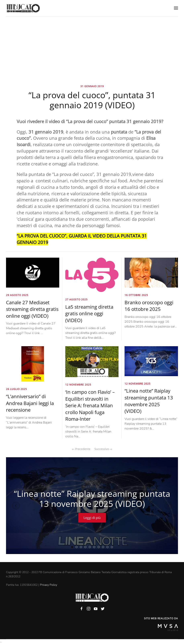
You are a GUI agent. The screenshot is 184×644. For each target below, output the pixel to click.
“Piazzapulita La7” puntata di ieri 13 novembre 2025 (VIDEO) (100, 547)
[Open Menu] (176, 8)
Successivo (103, 449)
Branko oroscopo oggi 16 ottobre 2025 (149, 306)
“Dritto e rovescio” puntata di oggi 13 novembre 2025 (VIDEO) (86, 547)
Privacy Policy (49, 585)
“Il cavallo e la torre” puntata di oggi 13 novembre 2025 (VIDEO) (113, 547)
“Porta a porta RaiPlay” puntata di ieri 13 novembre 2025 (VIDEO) (77, 547)
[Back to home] (23, 8)
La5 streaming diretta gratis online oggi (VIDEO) (89, 313)
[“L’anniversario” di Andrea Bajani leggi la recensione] (33, 364)
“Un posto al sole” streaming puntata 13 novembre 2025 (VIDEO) (104, 547)
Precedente (81, 449)
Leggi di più (92, 518)
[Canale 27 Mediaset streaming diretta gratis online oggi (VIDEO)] (33, 272)
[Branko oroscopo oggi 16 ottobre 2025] (151, 272)
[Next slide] (168, 506)
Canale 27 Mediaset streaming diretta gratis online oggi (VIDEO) (32, 309)
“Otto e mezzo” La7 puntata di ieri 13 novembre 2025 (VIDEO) (108, 547)
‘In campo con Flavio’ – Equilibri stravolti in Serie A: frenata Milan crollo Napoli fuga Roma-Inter (90, 405)
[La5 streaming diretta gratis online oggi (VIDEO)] (92, 275)
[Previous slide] (16, 506)
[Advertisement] (92, 47)
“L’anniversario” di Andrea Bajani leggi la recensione (30, 403)
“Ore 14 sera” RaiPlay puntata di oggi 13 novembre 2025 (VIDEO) (95, 547)
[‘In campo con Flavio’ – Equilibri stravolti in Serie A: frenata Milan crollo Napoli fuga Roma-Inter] (92, 361)
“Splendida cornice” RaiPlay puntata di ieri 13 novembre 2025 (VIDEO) (91, 547)
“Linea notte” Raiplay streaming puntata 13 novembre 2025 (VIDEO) (149, 401)
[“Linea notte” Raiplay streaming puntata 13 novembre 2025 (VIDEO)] (151, 361)
